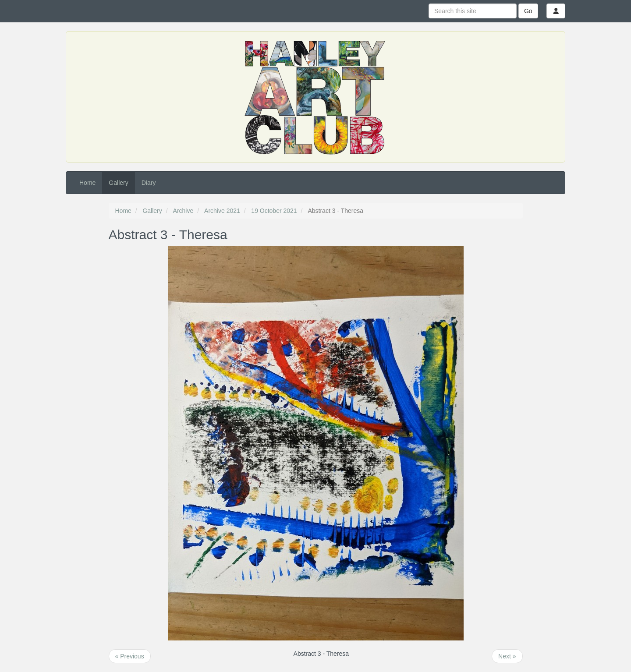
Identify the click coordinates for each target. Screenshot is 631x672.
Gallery (118, 183)
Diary (149, 183)
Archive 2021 (222, 211)
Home (87, 183)
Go (528, 11)
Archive (183, 211)
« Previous (130, 656)
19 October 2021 (274, 211)
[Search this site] (473, 11)
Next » (507, 656)
